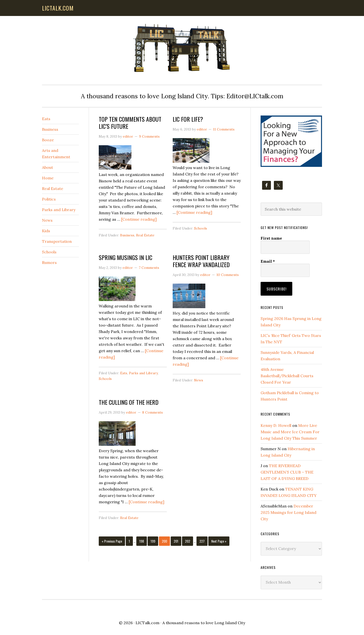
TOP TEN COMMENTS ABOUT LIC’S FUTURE (130, 123)
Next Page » (219, 542)
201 (177, 541)
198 (142, 541)
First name (271, 238)
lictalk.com (58, 8)
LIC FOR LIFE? (188, 119)
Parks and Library (143, 373)
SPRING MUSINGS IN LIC (126, 257)
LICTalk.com (147, 622)
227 (202, 541)
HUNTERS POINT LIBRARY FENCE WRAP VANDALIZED (201, 261)
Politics (49, 199)
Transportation (57, 241)
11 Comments (224, 129)
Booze (48, 140)
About (48, 167)
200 (165, 541)
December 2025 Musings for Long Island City (288, 512)
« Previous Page (112, 542)
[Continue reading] (139, 219)
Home (48, 178)
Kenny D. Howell (276, 425)
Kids (46, 231)
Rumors (49, 262)
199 (154, 541)
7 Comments (149, 268)
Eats (124, 373)
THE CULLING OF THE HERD (129, 402)
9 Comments (149, 136)
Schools (201, 228)
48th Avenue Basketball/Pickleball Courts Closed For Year (287, 375)
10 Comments (228, 275)
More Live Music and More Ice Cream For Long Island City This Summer (290, 431)
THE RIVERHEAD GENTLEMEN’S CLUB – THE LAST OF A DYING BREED (287, 471)
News (199, 380)
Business (127, 235)
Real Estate (145, 235)
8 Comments (153, 412)
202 (188, 541)
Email (268, 261)
